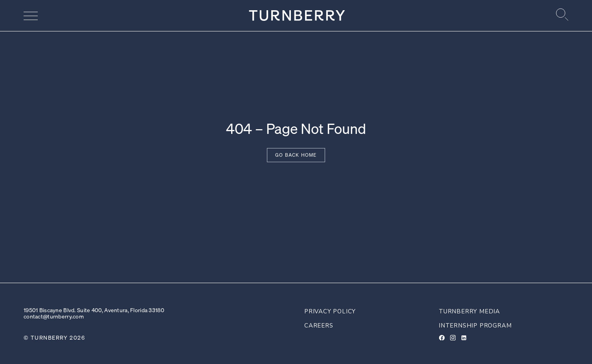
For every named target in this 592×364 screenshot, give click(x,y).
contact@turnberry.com (54, 316)
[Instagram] (453, 338)
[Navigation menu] (31, 16)
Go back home (296, 155)
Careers (319, 326)
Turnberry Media (469, 311)
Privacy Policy (330, 311)
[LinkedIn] (464, 338)
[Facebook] (442, 338)
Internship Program (475, 326)
